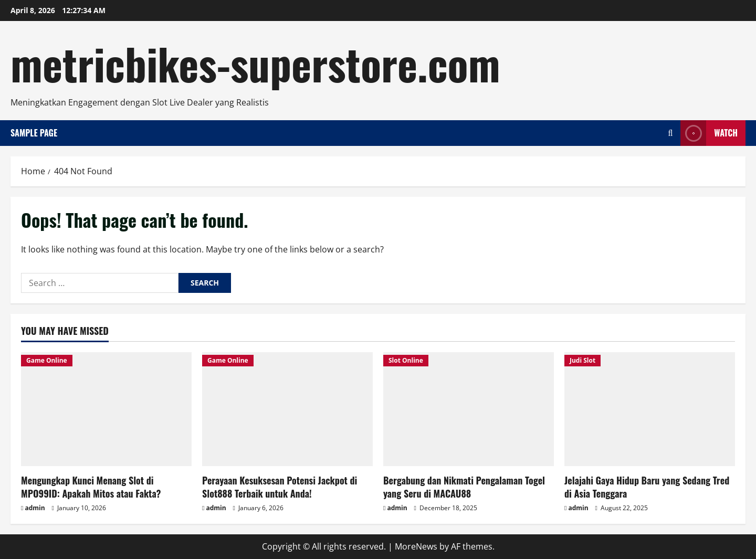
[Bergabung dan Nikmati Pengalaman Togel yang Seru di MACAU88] (469, 409)
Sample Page (34, 133)
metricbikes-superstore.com (255, 63)
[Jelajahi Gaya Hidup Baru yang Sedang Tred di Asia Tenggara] (650, 409)
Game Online (47, 360)
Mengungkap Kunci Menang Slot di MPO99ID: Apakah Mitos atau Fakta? (91, 487)
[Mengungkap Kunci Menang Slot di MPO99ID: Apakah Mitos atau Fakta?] (106, 409)
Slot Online (406, 360)
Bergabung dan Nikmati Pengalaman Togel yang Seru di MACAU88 (464, 487)
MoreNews (416, 546)
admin (35, 508)
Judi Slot (582, 360)
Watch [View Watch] (709, 133)
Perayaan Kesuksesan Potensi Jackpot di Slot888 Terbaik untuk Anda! (280, 487)
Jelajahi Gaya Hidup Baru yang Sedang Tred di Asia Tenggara (647, 487)
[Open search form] (670, 133)
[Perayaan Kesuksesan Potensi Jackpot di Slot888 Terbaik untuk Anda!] (287, 409)
